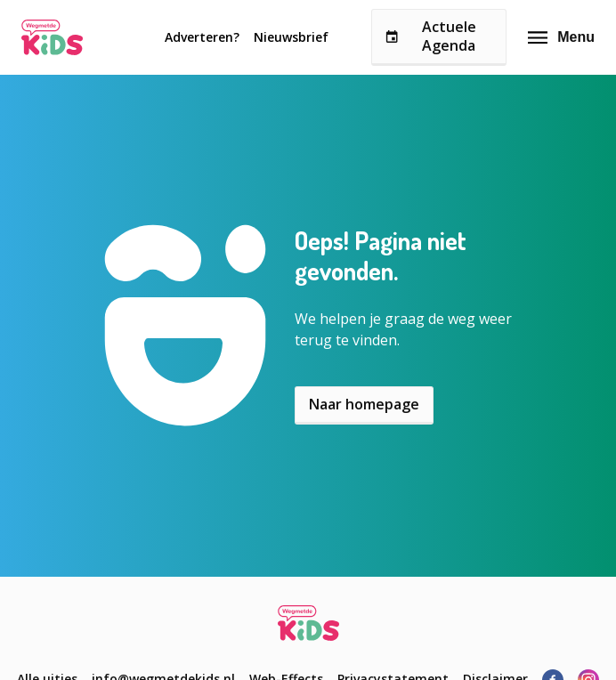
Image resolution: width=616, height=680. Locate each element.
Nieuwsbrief (291, 37)
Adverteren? (202, 37)
